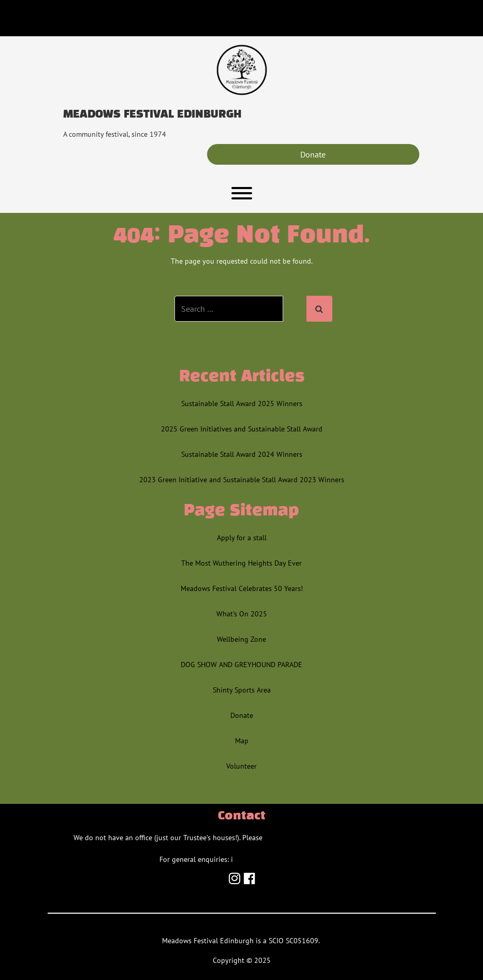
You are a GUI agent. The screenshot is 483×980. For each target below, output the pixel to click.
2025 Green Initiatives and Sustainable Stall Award (242, 429)
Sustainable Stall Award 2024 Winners (242, 454)
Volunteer (242, 766)
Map (242, 741)
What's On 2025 (242, 614)
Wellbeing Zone (242, 639)
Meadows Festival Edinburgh (152, 114)
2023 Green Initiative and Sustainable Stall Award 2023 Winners (242, 480)
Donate (313, 154)
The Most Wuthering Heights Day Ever (242, 563)
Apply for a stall (242, 538)
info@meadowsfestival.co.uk (278, 859)
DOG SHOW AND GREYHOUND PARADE (242, 665)
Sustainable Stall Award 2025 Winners (242, 403)
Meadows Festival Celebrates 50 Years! (242, 588)
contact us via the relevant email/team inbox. (336, 838)
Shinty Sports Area (242, 690)
